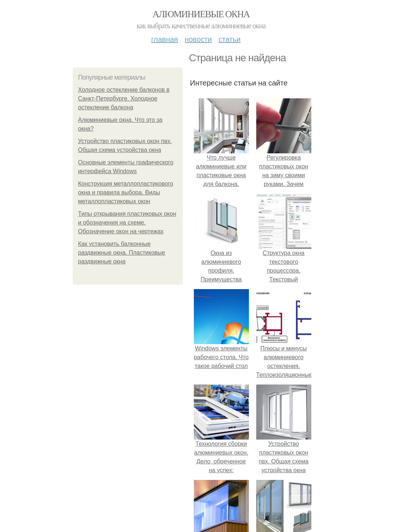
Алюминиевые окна (201, 14)
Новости (198, 39)
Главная (165, 39)
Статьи (229, 39)
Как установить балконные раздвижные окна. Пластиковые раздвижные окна (122, 253)
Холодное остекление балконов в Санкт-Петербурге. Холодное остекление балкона (124, 99)
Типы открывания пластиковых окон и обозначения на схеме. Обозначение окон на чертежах (127, 223)
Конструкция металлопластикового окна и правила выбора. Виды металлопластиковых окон (126, 192)
